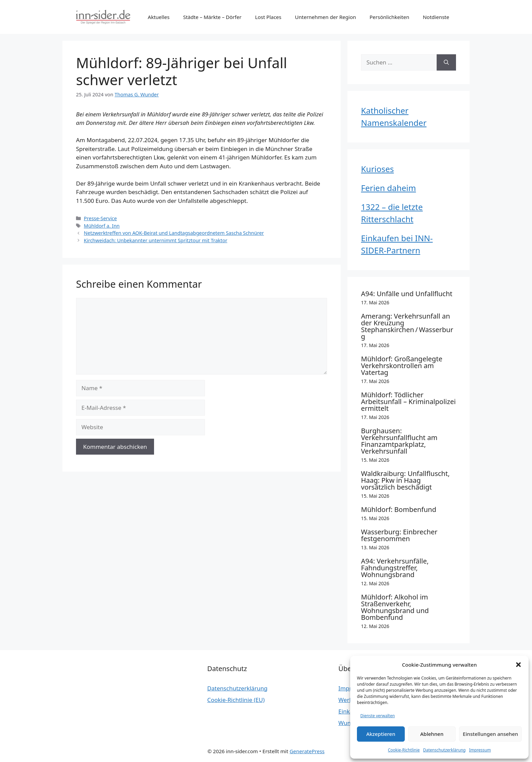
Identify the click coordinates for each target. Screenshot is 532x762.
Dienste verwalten (378, 716)
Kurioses (377, 169)
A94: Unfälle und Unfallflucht (407, 294)
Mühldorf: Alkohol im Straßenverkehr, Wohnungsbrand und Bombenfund (395, 607)
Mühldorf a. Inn (102, 226)
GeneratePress (307, 751)
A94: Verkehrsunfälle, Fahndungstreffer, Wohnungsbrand (395, 568)
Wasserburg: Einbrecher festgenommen (399, 535)
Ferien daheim (388, 188)
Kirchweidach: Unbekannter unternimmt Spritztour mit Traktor (156, 240)
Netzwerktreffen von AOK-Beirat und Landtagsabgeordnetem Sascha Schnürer (174, 233)
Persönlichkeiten (389, 17)
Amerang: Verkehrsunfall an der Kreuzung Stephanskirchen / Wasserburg (407, 326)
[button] (518, 665)
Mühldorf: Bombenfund (399, 509)
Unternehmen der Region (325, 17)
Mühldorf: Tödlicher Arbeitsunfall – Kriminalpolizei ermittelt (408, 402)
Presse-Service (100, 218)
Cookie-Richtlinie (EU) (236, 700)
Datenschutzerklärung (444, 750)
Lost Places (268, 17)
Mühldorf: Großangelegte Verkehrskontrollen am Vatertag (402, 366)
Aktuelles (159, 17)
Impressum (480, 750)
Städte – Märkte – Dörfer (212, 17)
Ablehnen (432, 734)
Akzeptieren (381, 734)
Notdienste (436, 17)
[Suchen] (446, 62)
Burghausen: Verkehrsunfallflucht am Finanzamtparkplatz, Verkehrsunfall (399, 441)
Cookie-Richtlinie (404, 750)
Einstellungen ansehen (490, 734)
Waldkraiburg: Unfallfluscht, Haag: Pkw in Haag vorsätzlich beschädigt (405, 480)
